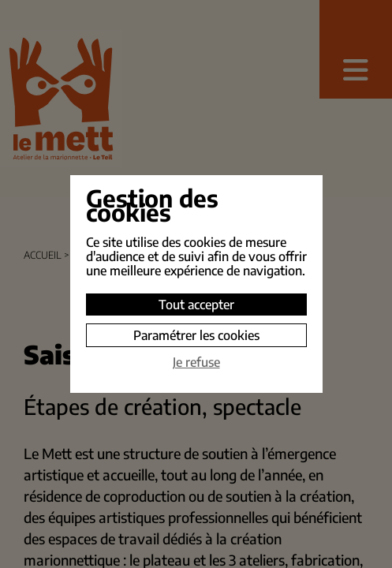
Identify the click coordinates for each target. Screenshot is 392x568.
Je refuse (196, 362)
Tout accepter (196, 305)
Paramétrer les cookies (196, 335)
